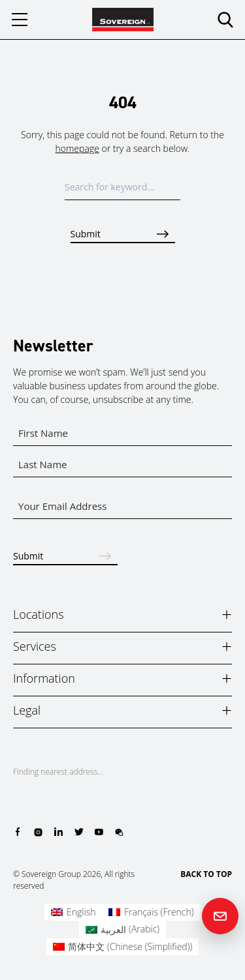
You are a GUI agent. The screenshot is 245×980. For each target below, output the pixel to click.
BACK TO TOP (206, 874)
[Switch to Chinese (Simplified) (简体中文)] (123, 947)
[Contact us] (220, 916)
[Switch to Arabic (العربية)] (122, 929)
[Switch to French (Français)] (151, 912)
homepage (77, 148)
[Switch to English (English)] (73, 912)
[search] (225, 20)
